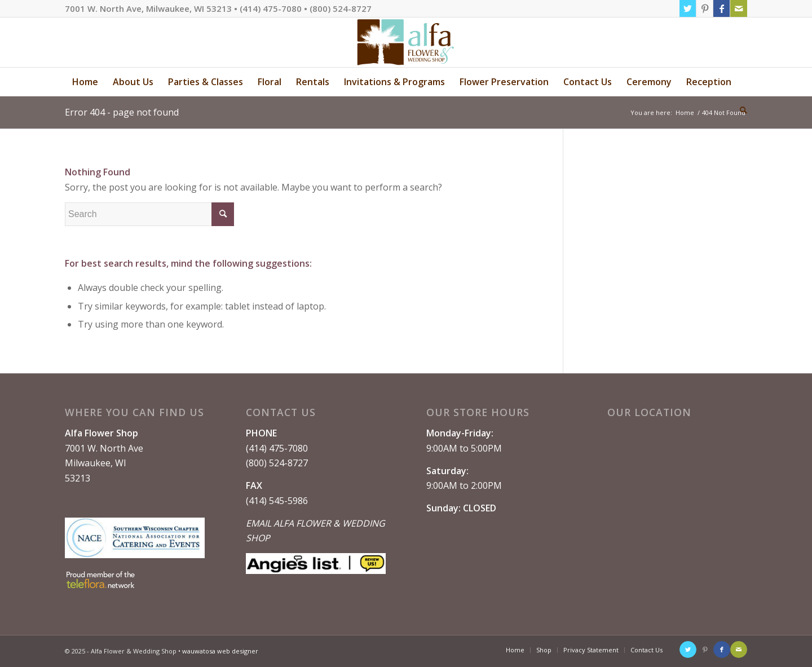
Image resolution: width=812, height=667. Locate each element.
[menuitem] (85, 82)
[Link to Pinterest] (705, 8)
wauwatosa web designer (220, 651)
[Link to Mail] (739, 8)
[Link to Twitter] (688, 8)
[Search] (740, 110)
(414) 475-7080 (277, 448)
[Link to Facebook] (721, 8)
